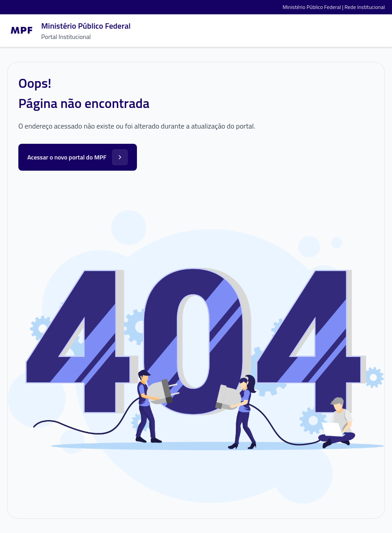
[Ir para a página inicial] (69, 30)
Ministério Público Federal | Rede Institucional (334, 7)
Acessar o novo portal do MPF (78, 157)
